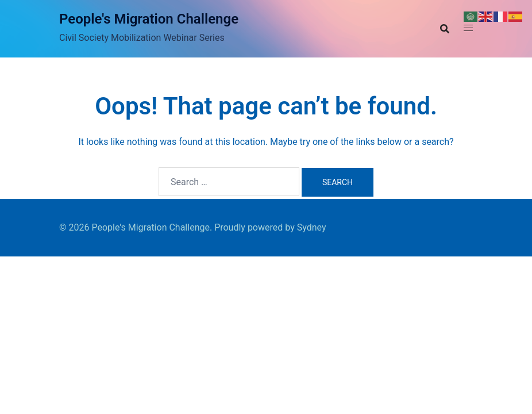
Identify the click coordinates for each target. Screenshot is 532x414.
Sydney (312, 227)
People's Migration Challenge (149, 19)
